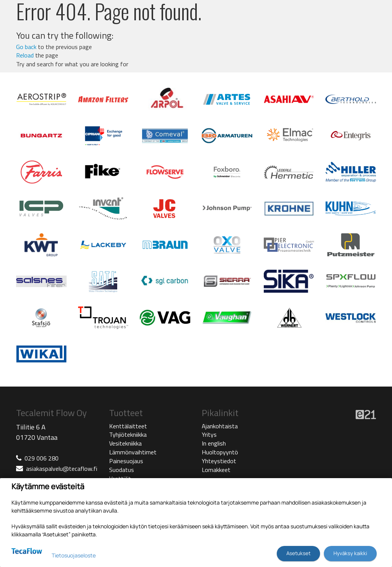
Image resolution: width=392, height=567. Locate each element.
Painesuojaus (126, 461)
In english (214, 443)
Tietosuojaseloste (74, 555)
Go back (26, 47)
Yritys (209, 434)
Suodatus (122, 470)
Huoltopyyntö (220, 452)
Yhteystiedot (219, 461)
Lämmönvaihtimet (133, 452)
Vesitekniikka (125, 443)
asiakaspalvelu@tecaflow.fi (62, 469)
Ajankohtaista (220, 426)
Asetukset (298, 553)
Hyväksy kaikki (350, 553)
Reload (25, 55)
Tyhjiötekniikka (128, 434)
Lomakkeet (216, 470)
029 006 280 (42, 458)
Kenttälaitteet (128, 426)
